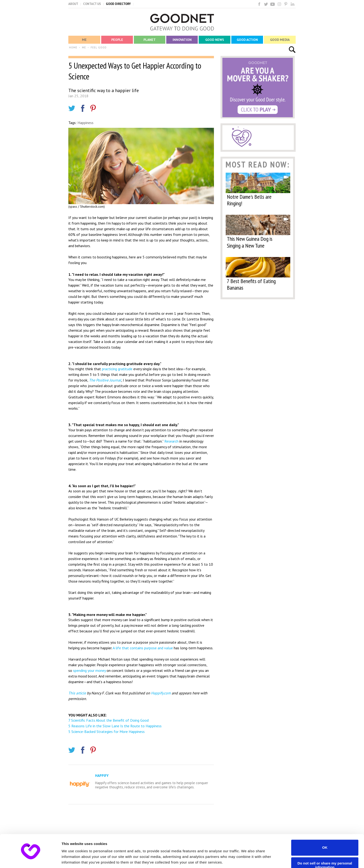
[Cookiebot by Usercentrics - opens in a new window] (30, 859)
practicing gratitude (117, 369)
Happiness (85, 123)
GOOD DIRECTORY (118, 4)
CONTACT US (92, 4)
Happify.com (161, 693)
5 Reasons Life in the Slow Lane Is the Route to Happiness (115, 726)
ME (84, 47)
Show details (72, 859)
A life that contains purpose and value (143, 648)
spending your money (89, 670)
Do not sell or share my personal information (325, 849)
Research (171, 441)
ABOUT (73, 4)
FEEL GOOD (99, 47)
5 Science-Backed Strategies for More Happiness (106, 732)
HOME (73, 47)
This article (77, 693)
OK (325, 831)
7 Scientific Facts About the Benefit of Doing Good (108, 720)
